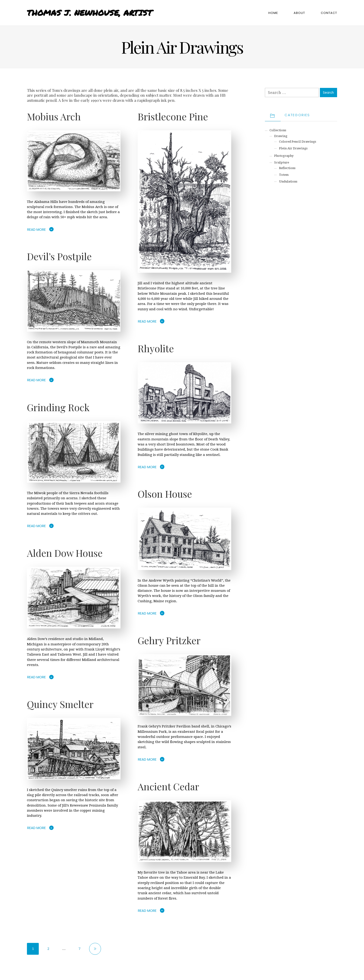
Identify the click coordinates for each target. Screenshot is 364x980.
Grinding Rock (58, 407)
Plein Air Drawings (293, 148)
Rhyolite (156, 348)
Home (273, 13)
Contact (329, 13)
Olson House (165, 494)
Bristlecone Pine (173, 116)
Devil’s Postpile (59, 256)
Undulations (288, 181)
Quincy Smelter (60, 704)
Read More (36, 229)
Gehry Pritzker (169, 640)
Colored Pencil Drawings (298, 142)
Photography (284, 156)
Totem (284, 175)
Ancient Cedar (168, 786)
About (299, 13)
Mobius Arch (54, 116)
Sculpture (282, 162)
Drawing (281, 136)
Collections (278, 130)
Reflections (287, 168)
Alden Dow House (65, 553)
